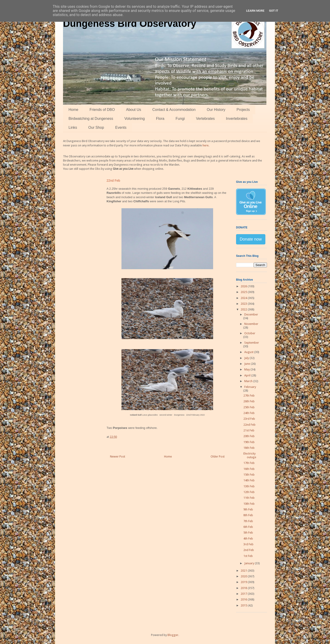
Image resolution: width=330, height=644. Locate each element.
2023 (244, 304)
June (247, 364)
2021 (244, 571)
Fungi (180, 119)
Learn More (255, 11)
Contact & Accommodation (174, 110)
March (249, 381)
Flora (160, 119)
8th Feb (248, 515)
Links (73, 127)
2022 (244, 309)
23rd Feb (249, 419)
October (250, 333)
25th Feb (249, 407)
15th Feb (249, 475)
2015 (244, 605)
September (252, 343)
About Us (134, 110)
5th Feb (248, 533)
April (248, 375)
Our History (216, 110)
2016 (244, 599)
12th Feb (249, 492)
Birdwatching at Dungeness (91, 119)
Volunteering (135, 119)
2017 (244, 594)
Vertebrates (205, 119)
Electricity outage (250, 455)
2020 (244, 576)
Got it (274, 11)
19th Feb (249, 442)
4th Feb (248, 538)
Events (121, 127)
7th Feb (248, 521)
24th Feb (249, 413)
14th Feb (249, 480)
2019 (244, 582)
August (249, 352)
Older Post (218, 456)
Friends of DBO (102, 110)
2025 (244, 292)
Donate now (251, 239)
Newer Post (118, 456)
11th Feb (249, 498)
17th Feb (249, 463)
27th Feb (249, 396)
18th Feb (249, 448)
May (247, 369)
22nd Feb (249, 425)
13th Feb (249, 486)
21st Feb (249, 430)
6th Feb (248, 527)
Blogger (173, 635)
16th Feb (249, 469)
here (206, 145)
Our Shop (96, 127)
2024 (244, 298)
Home (73, 110)
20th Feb (249, 436)
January (250, 563)
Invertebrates (237, 119)
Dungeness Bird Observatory (130, 23)
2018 (244, 588)
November (251, 324)
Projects (243, 110)
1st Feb (248, 556)
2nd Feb (249, 550)
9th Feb (248, 509)
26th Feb (249, 401)
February (250, 387)
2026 (244, 286)
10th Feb (249, 504)
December (251, 314)
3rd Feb (248, 544)
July (247, 358)
